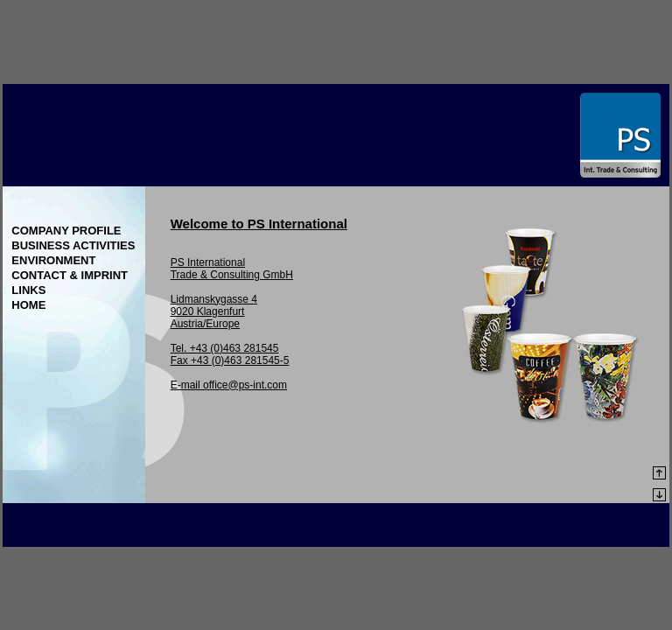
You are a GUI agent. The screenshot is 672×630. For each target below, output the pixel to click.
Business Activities (73, 245)
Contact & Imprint (70, 275)
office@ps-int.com (245, 385)
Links (28, 290)
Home (28, 305)
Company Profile (66, 231)
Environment (53, 260)
